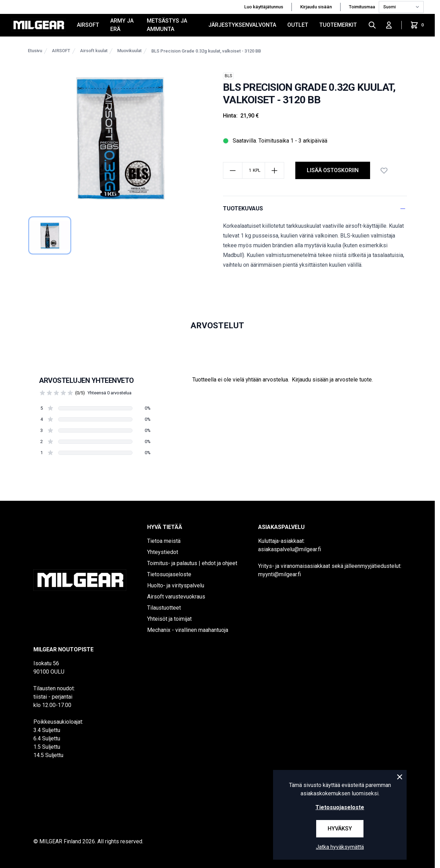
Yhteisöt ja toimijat (169, 619)
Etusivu (35, 51)
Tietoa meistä (164, 541)
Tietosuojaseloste (169, 574)
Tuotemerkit (338, 25)
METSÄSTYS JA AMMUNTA (167, 25)
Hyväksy (340, 829)
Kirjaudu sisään (316, 7)
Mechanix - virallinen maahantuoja (188, 630)
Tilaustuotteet (164, 608)
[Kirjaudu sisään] (389, 25)
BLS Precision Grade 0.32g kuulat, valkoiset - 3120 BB (206, 51)
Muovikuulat (129, 51)
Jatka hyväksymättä (340, 847)
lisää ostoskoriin (333, 170)
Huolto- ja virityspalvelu (176, 585)
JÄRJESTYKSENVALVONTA (242, 25)
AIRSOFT (88, 25)
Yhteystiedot (163, 552)
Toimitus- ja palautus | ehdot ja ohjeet (192, 563)
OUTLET (298, 25)
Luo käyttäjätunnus (264, 7)
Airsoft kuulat (94, 51)
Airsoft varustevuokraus (176, 597)
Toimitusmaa (362, 7)
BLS (228, 76)
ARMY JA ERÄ (122, 25)
